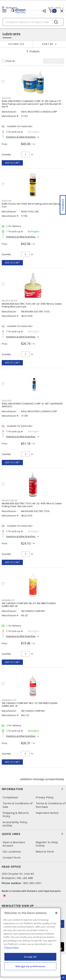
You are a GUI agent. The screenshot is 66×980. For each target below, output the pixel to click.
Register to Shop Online (47, 844)
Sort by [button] (48, 44)
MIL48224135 (10, 500)
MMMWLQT (8, 600)
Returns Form (45, 852)
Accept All (30, 957)
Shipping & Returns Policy (16, 814)
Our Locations (12, 852)
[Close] (56, 913)
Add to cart (12, 163)
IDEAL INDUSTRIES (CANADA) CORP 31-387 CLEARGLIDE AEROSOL (32, 405)
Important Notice (47, 813)
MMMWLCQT (9, 700)
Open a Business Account (14, 844)
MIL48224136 (10, 301)
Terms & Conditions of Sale (18, 805)
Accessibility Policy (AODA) (15, 824)
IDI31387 (7, 401)
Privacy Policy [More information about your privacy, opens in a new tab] (12, 947)
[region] (30, 942)
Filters (16, 44)
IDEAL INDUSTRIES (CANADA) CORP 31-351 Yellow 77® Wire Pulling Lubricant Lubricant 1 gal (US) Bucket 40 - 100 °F (32, 104)
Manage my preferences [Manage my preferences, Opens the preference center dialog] (30, 966)
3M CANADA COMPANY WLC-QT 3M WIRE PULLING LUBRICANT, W (30, 705)
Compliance (10, 797)
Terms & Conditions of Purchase (51, 805)
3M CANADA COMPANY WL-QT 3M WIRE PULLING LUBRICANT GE (29, 605)
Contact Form (12, 858)
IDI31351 (6, 98)
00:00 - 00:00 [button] (54, 8)
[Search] (33, 22)
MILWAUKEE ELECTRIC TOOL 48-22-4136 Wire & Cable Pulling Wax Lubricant (32, 305)
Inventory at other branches (21, 137)
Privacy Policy (45, 797)
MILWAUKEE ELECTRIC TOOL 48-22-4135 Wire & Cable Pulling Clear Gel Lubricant (32, 505)
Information (33, 789)
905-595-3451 (32, 883)
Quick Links (33, 834)
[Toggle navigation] (4, 11)
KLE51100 (7, 201)
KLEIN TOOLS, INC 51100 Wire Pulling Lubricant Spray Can (31, 205)
